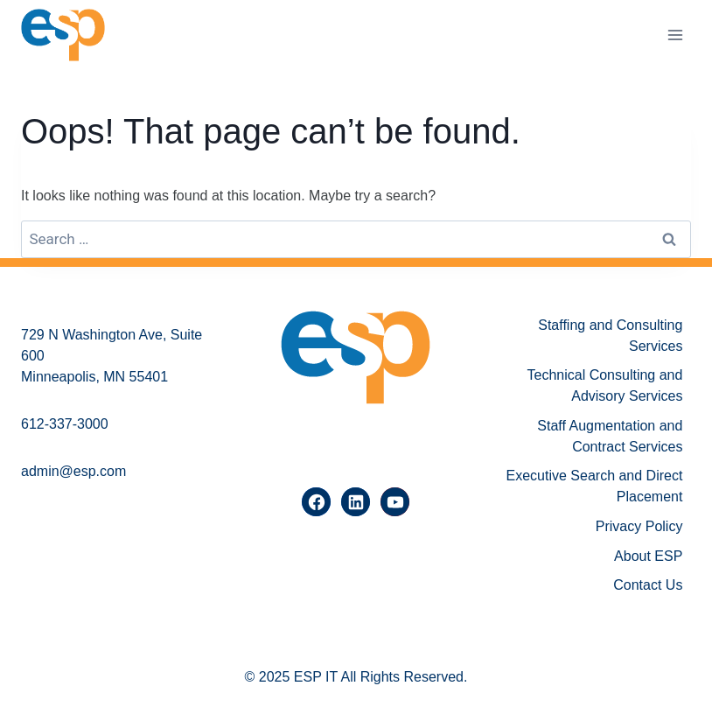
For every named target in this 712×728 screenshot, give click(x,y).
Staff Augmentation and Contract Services (610, 436)
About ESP (648, 556)
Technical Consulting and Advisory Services (605, 385)
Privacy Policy (639, 526)
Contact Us (648, 585)
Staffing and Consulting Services (610, 336)
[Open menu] (675, 35)
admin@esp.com (73, 471)
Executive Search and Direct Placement (595, 486)
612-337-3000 (65, 424)
